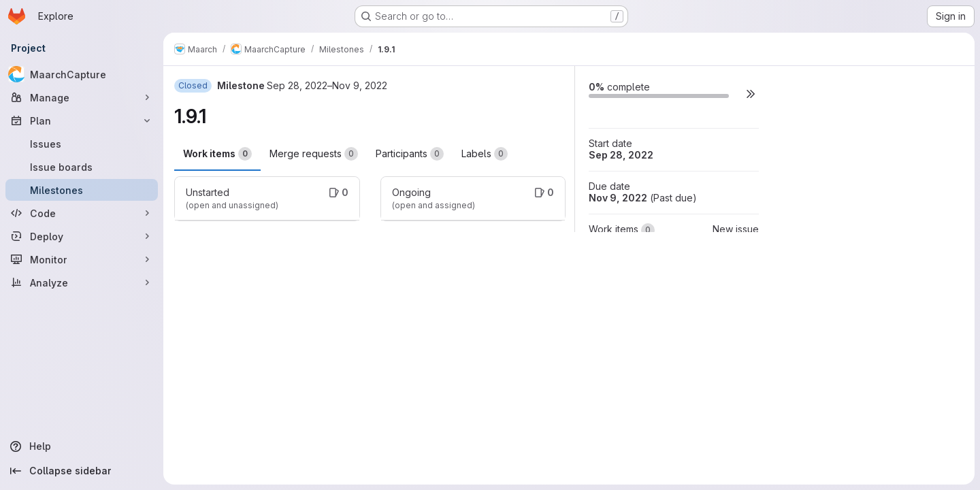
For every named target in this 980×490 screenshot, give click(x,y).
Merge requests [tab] (314, 154)
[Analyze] (82, 282)
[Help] (82, 446)
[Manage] (82, 97)
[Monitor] (82, 259)
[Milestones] (82, 190)
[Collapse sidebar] (82, 471)
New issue (736, 229)
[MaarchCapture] (82, 74)
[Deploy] (82, 236)
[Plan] (82, 120)
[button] (751, 94)
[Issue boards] (82, 167)
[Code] (82, 213)
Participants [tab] (410, 154)
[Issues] (82, 144)
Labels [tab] (485, 154)
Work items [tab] (217, 154)
